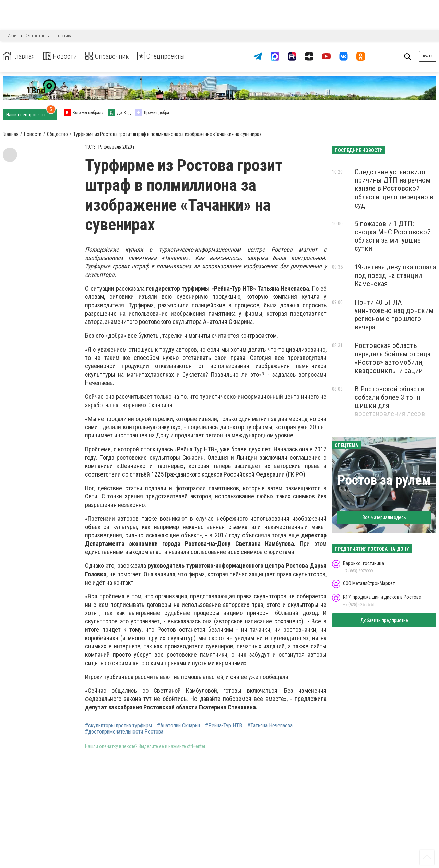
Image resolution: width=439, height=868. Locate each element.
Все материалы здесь (384, 517)
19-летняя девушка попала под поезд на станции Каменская (395, 275)
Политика (63, 36)
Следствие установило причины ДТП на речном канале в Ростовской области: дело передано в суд (394, 189)
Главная (22, 56)
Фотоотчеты (38, 36)
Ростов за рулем (384, 480)
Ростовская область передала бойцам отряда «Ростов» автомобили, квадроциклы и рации (393, 358)
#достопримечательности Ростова (124, 732)
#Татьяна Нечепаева (270, 726)
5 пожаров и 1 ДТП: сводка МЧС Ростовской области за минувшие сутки (393, 236)
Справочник (121, 56)
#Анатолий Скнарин (179, 726)
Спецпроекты (183, 56)
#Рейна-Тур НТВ (224, 726)
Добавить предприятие (384, 620)
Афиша (15, 36)
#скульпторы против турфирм (118, 726)
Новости (68, 56)
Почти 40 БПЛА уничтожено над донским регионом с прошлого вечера (394, 315)
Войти (428, 56)
